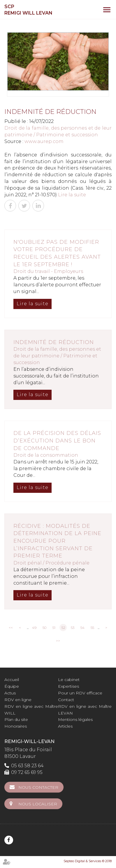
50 (44, 628)
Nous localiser (38, 804)
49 (34, 628)
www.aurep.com (44, 141)
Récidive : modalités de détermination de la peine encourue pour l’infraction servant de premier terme (57, 541)
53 (73, 628)
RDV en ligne (18, 700)
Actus (10, 693)
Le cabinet (69, 680)
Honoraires (16, 726)
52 (63, 628)
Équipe (12, 686)
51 (54, 628)
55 (92, 628)
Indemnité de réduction (54, 342)
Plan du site (16, 719)
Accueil (12, 680)
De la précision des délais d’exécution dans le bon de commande (57, 441)
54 (82, 628)
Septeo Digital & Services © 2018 (88, 861)
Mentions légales (75, 719)
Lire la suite (72, 195)
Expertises (68, 686)
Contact (66, 700)
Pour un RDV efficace (80, 693)
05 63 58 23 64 (27, 766)
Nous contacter (38, 787)
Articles (65, 726)
